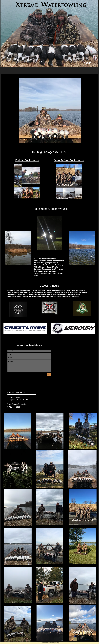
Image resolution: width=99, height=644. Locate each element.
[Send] (49, 375)
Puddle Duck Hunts (27, 161)
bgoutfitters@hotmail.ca (17, 404)
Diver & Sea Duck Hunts (69, 161)
